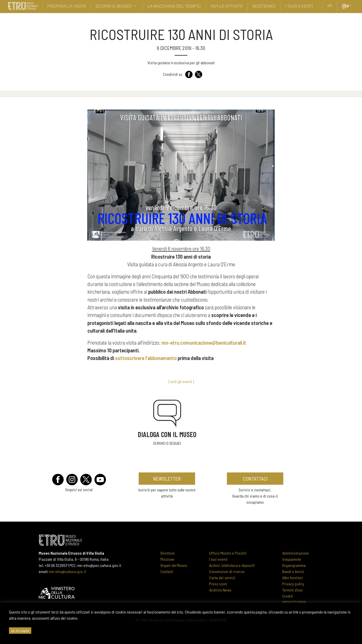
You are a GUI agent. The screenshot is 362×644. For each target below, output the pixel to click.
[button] (353, 6)
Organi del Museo (174, 565)
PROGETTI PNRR (294, 602)
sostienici (264, 6)
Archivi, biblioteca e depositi (232, 565)
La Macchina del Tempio (174, 6)
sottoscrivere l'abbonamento (146, 358)
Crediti (288, 596)
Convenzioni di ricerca (227, 571)
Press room (218, 584)
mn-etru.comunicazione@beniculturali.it (204, 342)
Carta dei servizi (222, 578)
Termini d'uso (293, 590)
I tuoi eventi (218, 559)
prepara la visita (67, 6)
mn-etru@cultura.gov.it (68, 571)
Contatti (167, 571)
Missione (167, 559)
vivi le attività (227, 6)
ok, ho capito (20, 631)
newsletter (167, 479)
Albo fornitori (293, 578)
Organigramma (294, 565)
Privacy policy (293, 584)
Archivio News (220, 590)
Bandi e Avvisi (293, 571)
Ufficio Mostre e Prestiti (228, 553)
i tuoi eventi (299, 6)
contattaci (255, 479)
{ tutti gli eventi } (181, 381)
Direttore (168, 553)
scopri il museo (114, 6)
